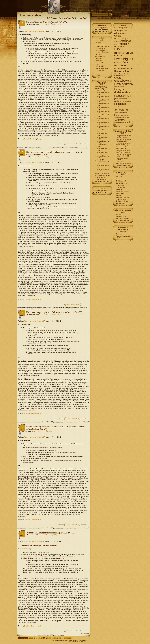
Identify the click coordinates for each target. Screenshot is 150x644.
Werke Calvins (101, 63)
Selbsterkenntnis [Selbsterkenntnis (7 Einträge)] (123, 113)
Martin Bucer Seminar (123, 220)
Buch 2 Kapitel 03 (104, 169)
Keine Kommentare (73, 144)
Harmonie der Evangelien (101, 178)
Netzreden (119, 189)
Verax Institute (120, 203)
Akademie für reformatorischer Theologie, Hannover (123, 216)
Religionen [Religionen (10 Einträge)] (120, 104)
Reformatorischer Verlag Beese (124, 237)
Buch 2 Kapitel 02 (104, 166)
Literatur (101, 10)
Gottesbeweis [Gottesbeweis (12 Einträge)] (123, 81)
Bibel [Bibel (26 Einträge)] (118, 49)
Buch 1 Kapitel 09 (104, 122)
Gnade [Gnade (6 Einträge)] (118, 78)
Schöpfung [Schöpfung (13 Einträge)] (121, 110)
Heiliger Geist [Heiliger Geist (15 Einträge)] (119, 91)
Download (41, 31)
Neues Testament (100, 174)
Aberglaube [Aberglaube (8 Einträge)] (121, 30)
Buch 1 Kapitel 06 (104, 111)
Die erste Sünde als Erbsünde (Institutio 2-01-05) (46, 22)
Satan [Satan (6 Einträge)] (117, 107)
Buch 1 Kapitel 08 (104, 119)
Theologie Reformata (123, 197)
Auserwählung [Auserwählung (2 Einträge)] (119, 46)
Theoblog (119, 195)
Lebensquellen (121, 187)
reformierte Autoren (102, 69)
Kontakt (110, 10)
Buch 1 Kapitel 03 (104, 100)
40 (60, 638)
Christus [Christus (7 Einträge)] (119, 56)
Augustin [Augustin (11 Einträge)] (124, 44)
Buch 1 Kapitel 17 (104, 152)
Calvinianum (120, 179)
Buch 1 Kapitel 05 (104, 107)
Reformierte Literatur (101, 181)
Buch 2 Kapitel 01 (51, 25)
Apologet (119, 177)
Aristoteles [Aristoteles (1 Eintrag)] (117, 41)
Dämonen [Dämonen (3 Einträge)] (118, 63)
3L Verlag (119, 234)
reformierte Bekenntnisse (100, 66)
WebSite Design (74, 642)
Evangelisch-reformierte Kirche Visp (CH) (123, 148)
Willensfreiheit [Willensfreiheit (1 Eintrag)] (118, 123)
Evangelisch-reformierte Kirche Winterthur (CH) (123, 151)
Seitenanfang (85, 633)
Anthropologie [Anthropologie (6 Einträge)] (121, 38)
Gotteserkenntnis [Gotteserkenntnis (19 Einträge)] (126, 84)
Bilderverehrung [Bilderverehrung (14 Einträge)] (124, 53)
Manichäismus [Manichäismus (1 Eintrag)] (123, 98)
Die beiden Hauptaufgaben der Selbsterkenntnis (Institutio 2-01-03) (54, 312)
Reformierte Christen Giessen (123, 159)
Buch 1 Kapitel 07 (104, 115)
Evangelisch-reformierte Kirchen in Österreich (123, 155)
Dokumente (78, 10)
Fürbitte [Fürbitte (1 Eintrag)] (116, 74)
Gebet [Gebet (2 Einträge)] (121, 74)
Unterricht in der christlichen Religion (102, 46)
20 (55, 638)
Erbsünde (33, 139)
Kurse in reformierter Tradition (102, 54)
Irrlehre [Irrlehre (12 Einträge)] (126, 92)
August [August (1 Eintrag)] (116, 44)
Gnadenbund (120, 185)
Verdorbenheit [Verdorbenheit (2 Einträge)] (125, 117)
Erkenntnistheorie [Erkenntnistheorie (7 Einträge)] (123, 68)
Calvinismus (67, 10)
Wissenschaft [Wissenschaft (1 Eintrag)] (126, 123)
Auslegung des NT (102, 51)
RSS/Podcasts (90, 10)
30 (57, 638)
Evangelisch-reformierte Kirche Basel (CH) (123, 140)
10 (41, 638)
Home (33, 10)
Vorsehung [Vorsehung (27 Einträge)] (122, 120)
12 (47, 638)
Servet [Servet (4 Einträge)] (117, 115)
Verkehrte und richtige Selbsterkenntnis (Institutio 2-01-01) (51, 533)
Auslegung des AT (102, 49)
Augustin (27, 139)
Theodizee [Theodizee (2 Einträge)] (124, 115)
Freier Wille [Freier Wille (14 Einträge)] (122, 71)
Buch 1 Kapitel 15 (104, 145)
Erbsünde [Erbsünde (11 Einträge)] (120, 65)
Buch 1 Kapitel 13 (104, 137)
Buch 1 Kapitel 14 (104, 141)
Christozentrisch (121, 181)
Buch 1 (99, 91)
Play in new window (30, 31)
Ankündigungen (100, 87)
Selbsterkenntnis (36, 299)
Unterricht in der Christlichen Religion (122, 200)
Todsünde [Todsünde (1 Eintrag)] (117, 117)
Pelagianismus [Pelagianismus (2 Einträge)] (119, 101)
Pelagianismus (42, 139)
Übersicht (41, 10)
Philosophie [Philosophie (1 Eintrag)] (128, 102)
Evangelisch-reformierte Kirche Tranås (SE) (123, 144)
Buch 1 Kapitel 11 (104, 130)
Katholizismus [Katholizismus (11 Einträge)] (123, 96)
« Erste (31, 638)
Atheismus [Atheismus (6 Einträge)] (126, 41)
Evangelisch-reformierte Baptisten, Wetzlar (123, 137)
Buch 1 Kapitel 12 (104, 134)
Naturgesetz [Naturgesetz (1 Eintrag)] (118, 100)
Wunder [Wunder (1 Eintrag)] (116, 124)
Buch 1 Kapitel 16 (104, 149)
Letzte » (69, 638)
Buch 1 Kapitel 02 (104, 96)
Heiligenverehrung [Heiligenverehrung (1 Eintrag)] (119, 87)
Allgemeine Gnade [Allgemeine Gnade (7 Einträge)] (120, 34)
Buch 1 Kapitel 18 (104, 156)
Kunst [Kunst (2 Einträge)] (116, 98)
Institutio (60, 25)
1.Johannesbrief (102, 175)
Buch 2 (44, 25)
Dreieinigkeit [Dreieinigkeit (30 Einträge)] (124, 59)
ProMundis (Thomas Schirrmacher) (122, 192)
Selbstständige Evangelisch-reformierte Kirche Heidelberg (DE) (123, 164)
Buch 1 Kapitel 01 (104, 93)
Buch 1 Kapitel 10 (104, 126)
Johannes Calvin (54, 10)
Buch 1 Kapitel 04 (104, 104)
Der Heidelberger (121, 183)
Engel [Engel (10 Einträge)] (126, 62)
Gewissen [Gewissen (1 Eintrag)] (122, 76)
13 (49, 638)
